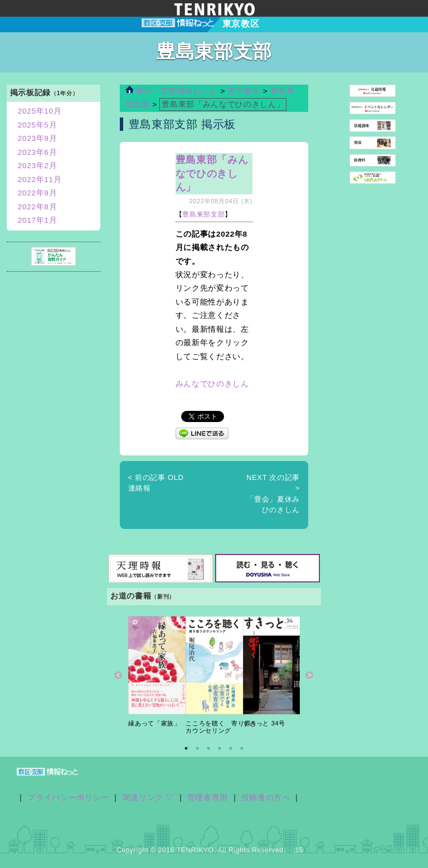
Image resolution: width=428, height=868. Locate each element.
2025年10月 (40, 111)
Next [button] (310, 676)
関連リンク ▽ (149, 798)
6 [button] (242, 748)
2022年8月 (38, 207)
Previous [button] (118, 676)
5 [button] (231, 748)
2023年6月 (38, 152)
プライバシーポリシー (68, 798)
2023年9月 (38, 138)
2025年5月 (38, 125)
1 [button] (186, 748)
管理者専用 (208, 798)
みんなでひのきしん (212, 384)
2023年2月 (38, 166)
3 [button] (208, 748)
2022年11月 (40, 180)
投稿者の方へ (266, 798)
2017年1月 (38, 220)
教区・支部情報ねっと (172, 91)
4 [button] (220, 748)
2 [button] (197, 748)
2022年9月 (38, 193)
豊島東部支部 (203, 214)
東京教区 (245, 91)
